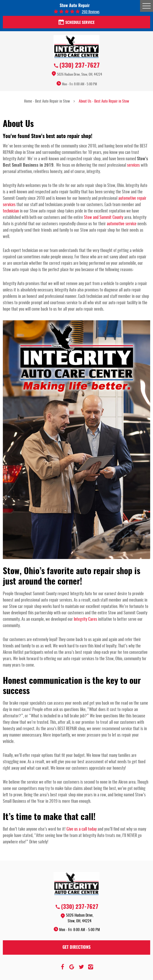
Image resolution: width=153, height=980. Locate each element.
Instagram (91, 967)
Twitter (81, 967)
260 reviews (91, 12)
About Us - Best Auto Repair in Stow (104, 101)
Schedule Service (76, 22)
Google (72, 967)
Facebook (62, 967)
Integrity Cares (85, 620)
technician (11, 211)
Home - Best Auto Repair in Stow (47, 101)
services (133, 165)
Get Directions (76, 948)
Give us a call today (82, 829)
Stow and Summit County (104, 218)
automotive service (122, 224)
